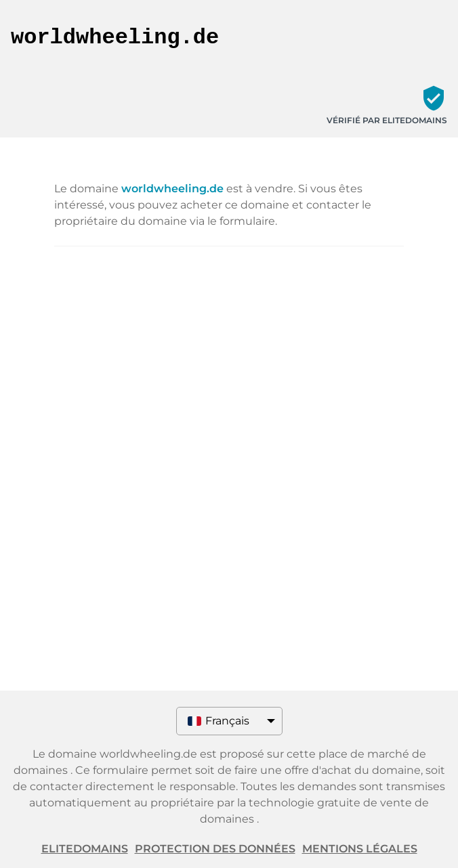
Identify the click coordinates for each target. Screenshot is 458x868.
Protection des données (215, 849)
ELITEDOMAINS (85, 849)
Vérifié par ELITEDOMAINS (387, 120)
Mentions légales (360, 849)
